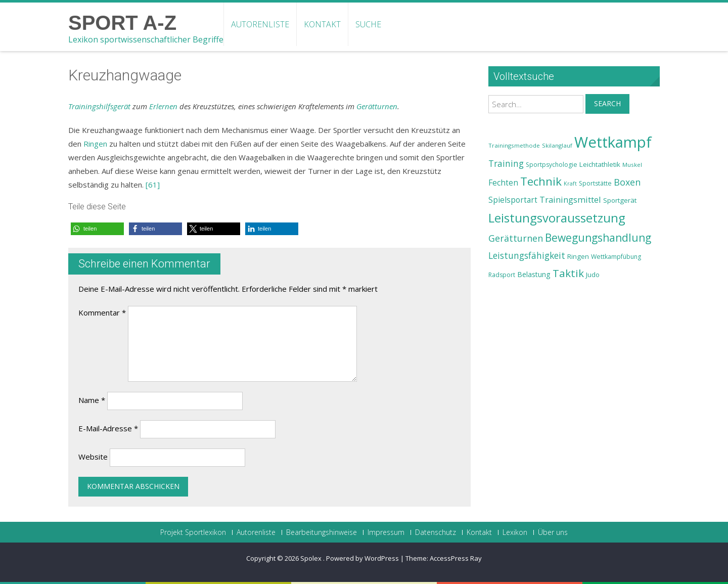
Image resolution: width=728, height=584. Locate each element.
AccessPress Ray (456, 558)
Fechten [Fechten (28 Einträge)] (503, 183)
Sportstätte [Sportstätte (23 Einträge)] (595, 183)
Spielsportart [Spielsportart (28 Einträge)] (513, 200)
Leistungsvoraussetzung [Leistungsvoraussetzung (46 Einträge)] (557, 218)
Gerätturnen (377, 106)
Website (93, 457)
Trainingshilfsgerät (99, 106)
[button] (97, 229)
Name (92, 400)
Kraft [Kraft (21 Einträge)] (570, 184)
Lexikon (515, 532)
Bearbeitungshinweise (322, 532)
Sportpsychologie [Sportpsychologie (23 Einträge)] (552, 165)
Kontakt (322, 24)
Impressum (386, 532)
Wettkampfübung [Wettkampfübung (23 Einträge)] (616, 257)
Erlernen (163, 106)
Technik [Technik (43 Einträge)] (541, 181)
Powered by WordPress (362, 558)
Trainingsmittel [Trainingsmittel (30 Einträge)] (570, 199)
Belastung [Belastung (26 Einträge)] (534, 274)
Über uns (553, 532)
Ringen (95, 144)
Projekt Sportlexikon (193, 532)
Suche (368, 24)
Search (607, 103)
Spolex (312, 558)
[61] (153, 185)
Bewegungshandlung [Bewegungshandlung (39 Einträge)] (598, 238)
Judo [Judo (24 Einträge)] (593, 275)
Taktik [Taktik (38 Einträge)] (568, 273)
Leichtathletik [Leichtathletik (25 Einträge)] (600, 164)
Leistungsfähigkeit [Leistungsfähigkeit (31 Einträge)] (527, 255)
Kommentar (102, 312)
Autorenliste (260, 24)
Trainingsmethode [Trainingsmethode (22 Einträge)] (514, 145)
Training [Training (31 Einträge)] (506, 163)
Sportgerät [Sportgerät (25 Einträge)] (620, 200)
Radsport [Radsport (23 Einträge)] (502, 275)
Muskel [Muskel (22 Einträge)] (632, 165)
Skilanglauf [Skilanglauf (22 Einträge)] (557, 145)
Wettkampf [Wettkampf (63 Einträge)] (613, 142)
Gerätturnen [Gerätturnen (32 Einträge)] (516, 238)
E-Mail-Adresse (108, 428)
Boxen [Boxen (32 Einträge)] (627, 182)
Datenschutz (436, 532)
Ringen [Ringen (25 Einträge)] (578, 256)
